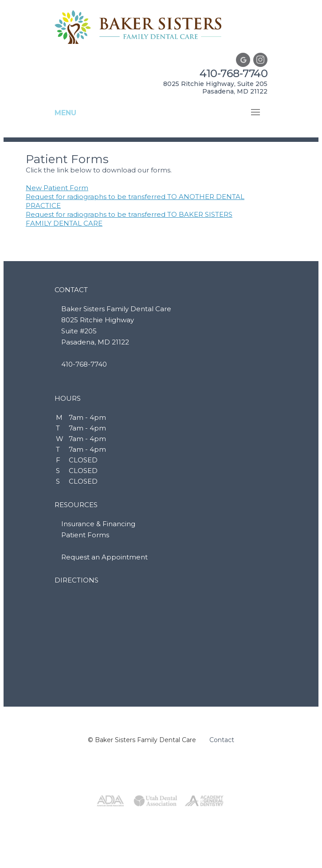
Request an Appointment (104, 557)
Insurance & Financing (98, 524)
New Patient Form (57, 188)
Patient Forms (85, 535)
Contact (222, 740)
